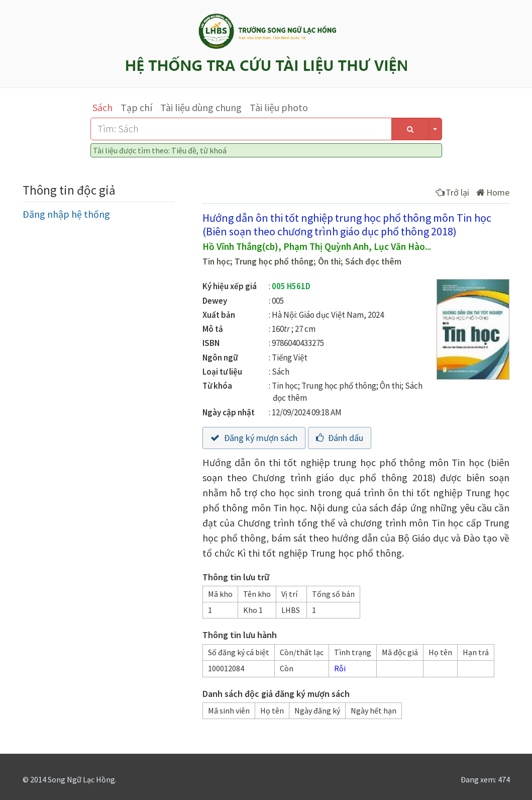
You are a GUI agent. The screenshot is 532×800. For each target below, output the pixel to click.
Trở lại (452, 192)
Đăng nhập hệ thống (66, 214)
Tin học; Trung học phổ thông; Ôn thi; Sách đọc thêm (302, 261)
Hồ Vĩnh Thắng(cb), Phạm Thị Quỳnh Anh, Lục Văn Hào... (317, 246)
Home (493, 192)
